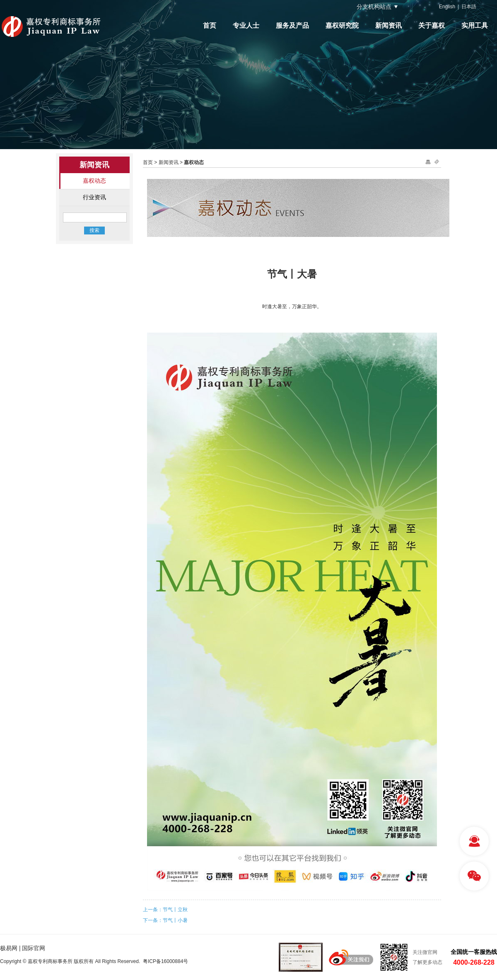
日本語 (469, 7)
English (447, 7)
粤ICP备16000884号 (165, 961)
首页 (210, 25)
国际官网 (34, 948)
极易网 (9, 948)
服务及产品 (292, 25)
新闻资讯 (388, 25)
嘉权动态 (94, 181)
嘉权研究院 (342, 25)
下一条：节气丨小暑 (165, 920)
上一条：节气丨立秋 (165, 910)
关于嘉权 (432, 25)
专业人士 (246, 25)
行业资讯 (94, 197)
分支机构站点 (374, 7)
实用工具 (475, 25)
